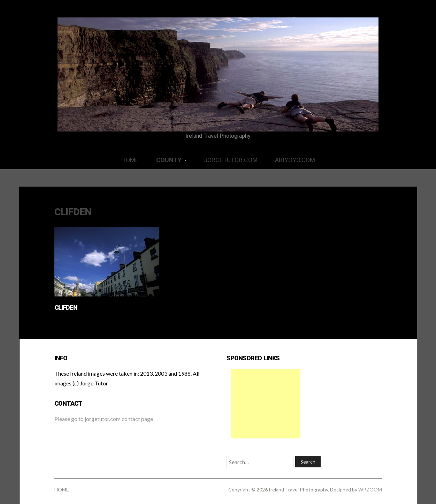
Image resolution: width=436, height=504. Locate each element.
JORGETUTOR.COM (231, 160)
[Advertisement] (266, 404)
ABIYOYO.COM (295, 160)
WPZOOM (370, 490)
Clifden (66, 307)
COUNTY (167, 162)
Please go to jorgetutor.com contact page (104, 419)
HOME (130, 160)
